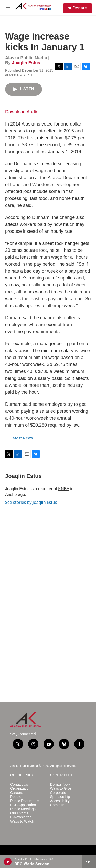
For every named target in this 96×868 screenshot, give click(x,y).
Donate (80, 8)
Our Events (19, 813)
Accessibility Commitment (60, 803)
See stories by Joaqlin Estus (31, 502)
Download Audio (22, 112)
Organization (20, 789)
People (16, 797)
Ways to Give (61, 789)
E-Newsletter (20, 817)
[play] (8, 862)
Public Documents (25, 801)
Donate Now (60, 784)
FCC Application (23, 805)
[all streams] (89, 862)
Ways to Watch (22, 821)
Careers (17, 793)
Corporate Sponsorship (60, 795)
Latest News (22, 438)
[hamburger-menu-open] (8, 8)
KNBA (64, 489)
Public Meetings (23, 809)
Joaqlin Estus (26, 63)
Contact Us (19, 784)
